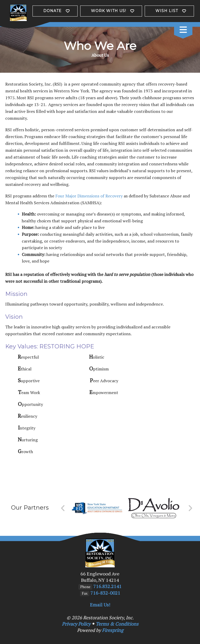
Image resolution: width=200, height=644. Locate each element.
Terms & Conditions (117, 624)
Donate (52, 11)
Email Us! (100, 605)
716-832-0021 (105, 593)
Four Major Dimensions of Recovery (89, 196)
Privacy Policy (76, 624)
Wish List (167, 11)
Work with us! (109, 11)
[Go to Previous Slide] (63, 508)
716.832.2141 (107, 586)
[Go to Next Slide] (190, 508)
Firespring (113, 630)
